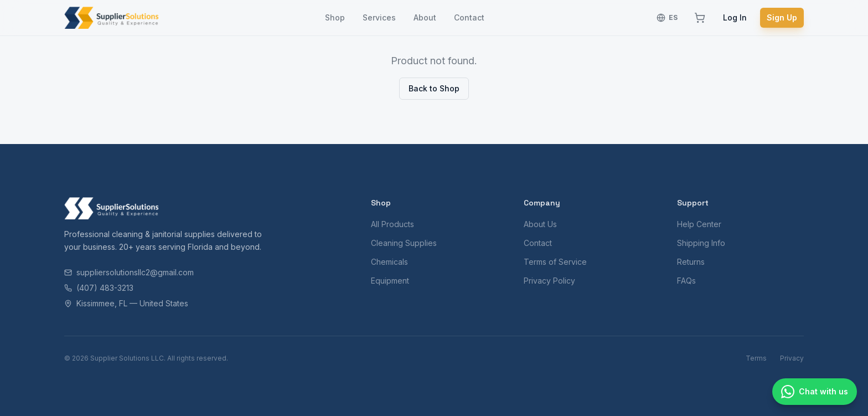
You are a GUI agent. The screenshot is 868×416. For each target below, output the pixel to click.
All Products (392, 224)
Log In (735, 17)
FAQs (686, 281)
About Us (540, 224)
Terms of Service (555, 262)
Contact (469, 17)
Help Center (699, 224)
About (425, 17)
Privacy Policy (549, 281)
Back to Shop (434, 88)
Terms (756, 358)
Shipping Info (701, 243)
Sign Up (782, 17)
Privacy (792, 358)
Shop (335, 17)
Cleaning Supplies (404, 243)
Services (379, 17)
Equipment (390, 281)
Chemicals (389, 262)
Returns (691, 262)
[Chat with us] (815, 392)
